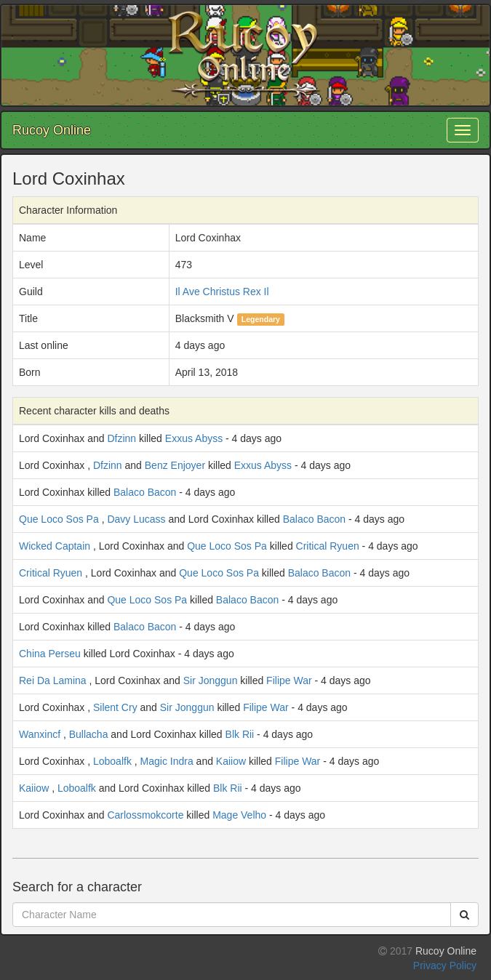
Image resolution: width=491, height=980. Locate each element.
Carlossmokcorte (145, 815)
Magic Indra (167, 761)
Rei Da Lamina (53, 680)
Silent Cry (115, 707)
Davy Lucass (136, 519)
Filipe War (289, 680)
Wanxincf (40, 734)
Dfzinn (121, 438)
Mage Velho (239, 815)
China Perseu (50, 654)
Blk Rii (240, 734)
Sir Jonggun (211, 680)
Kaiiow (231, 761)
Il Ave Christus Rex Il (222, 292)
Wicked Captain (55, 546)
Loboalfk (112, 761)
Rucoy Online (52, 130)
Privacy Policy (445, 965)
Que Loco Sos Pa (59, 519)
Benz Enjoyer (175, 465)
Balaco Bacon (145, 492)
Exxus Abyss (194, 438)
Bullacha (89, 734)
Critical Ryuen (328, 546)
